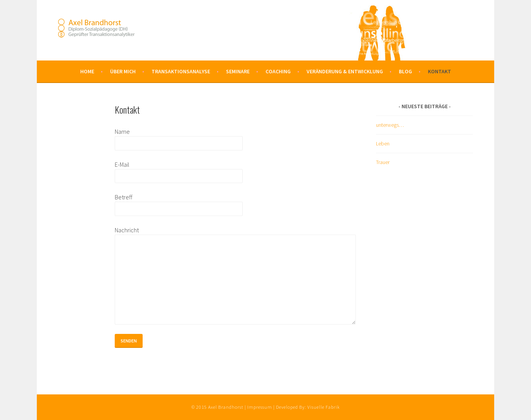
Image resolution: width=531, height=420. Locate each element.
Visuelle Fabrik (324, 407)
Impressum (260, 407)
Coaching (278, 71)
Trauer (383, 162)
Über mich (123, 71)
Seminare (238, 71)
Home (87, 71)
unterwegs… (390, 125)
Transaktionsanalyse (181, 71)
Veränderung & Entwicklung (345, 71)
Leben (383, 143)
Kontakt (440, 71)
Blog (405, 71)
